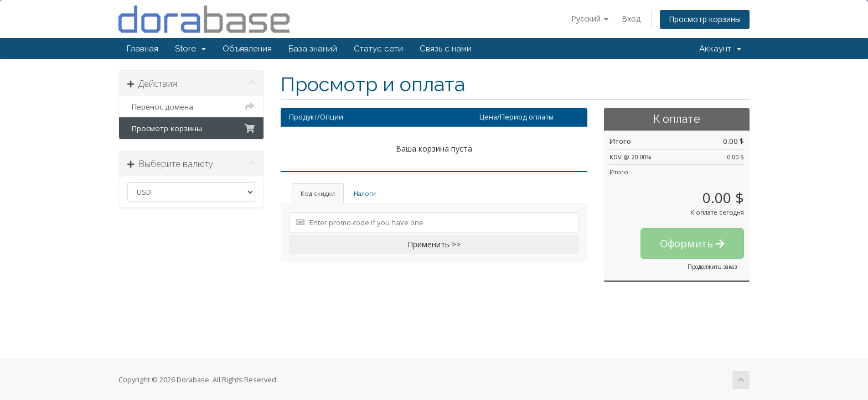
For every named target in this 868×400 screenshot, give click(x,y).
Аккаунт (720, 49)
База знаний (313, 49)
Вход (631, 19)
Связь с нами (446, 49)
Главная (143, 49)
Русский (590, 19)
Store (190, 49)
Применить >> (434, 244)
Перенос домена (191, 107)
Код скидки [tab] (318, 193)
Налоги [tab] (365, 193)
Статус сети (378, 49)
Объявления (247, 49)
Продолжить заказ (712, 267)
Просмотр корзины (705, 19)
